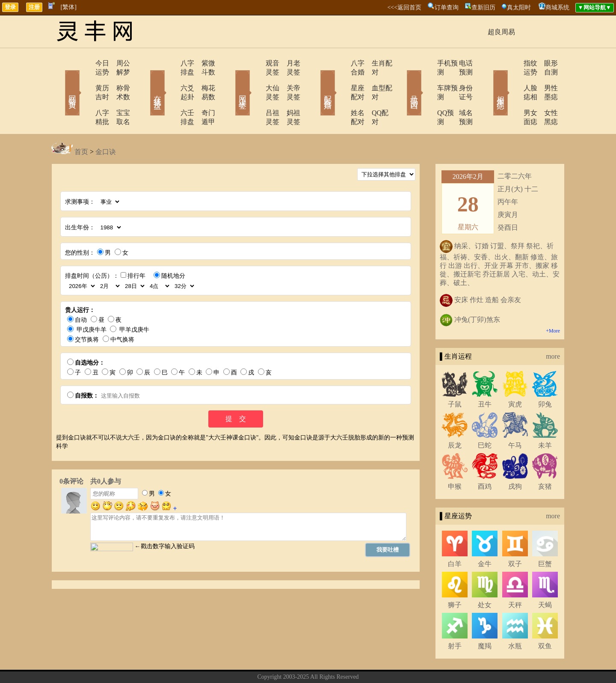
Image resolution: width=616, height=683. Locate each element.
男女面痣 (512, 95)
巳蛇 (485, 418)
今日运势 (84, 63)
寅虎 (515, 377)
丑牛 (485, 377)
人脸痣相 (512, 79)
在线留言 (323, 663)
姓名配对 (341, 95)
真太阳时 (519, 7)
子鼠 (455, 377)
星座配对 (341, 79)
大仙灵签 (255, 79)
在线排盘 (145, 80)
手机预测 (426, 63)
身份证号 (460, 79)
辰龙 (455, 418)
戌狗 (515, 459)
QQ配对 (372, 95)
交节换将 (87, 313)
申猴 (455, 459)
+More (553, 304)
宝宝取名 (118, 95)
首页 (81, 125)
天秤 (515, 578)
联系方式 (293, 663)
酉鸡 (485, 459)
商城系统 (557, 7)
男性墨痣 (545, 79)
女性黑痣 (545, 95)
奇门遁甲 (203, 95)
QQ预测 (425, 95)
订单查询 (447, 7)
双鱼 (545, 619)
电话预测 (460, 63)
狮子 (455, 578)
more (553, 329)
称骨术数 (118, 79)
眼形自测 (545, 63)
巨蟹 (545, 537)
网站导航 (353, 663)
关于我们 (263, 663)
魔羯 (485, 619)
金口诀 (106, 125)
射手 (455, 619)
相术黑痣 (488, 80)
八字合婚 (341, 63)
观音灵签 (255, 63)
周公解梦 (118, 63)
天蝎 (545, 578)
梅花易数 (203, 79)
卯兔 (545, 377)
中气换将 (122, 313)
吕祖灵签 (255, 95)
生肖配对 (374, 63)
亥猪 (545, 459)
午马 (515, 418)
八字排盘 (170, 63)
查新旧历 (483, 7)
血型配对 (374, 79)
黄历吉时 (84, 79)
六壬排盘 (170, 95)
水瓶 (515, 619)
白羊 (455, 537)
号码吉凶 (402, 80)
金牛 (485, 537)
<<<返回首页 (404, 7)
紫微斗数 (203, 63)
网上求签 (231, 80)
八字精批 (84, 95)
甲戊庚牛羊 (92, 303)
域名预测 (460, 95)
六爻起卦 (170, 79)
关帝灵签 (289, 79)
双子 (515, 537)
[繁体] (69, 7)
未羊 (545, 418)
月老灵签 (289, 63)
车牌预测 (426, 79)
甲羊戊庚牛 (134, 303)
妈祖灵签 (289, 95)
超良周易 (501, 32)
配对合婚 (317, 80)
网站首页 (60, 80)
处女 (485, 578)
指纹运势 (512, 63)
